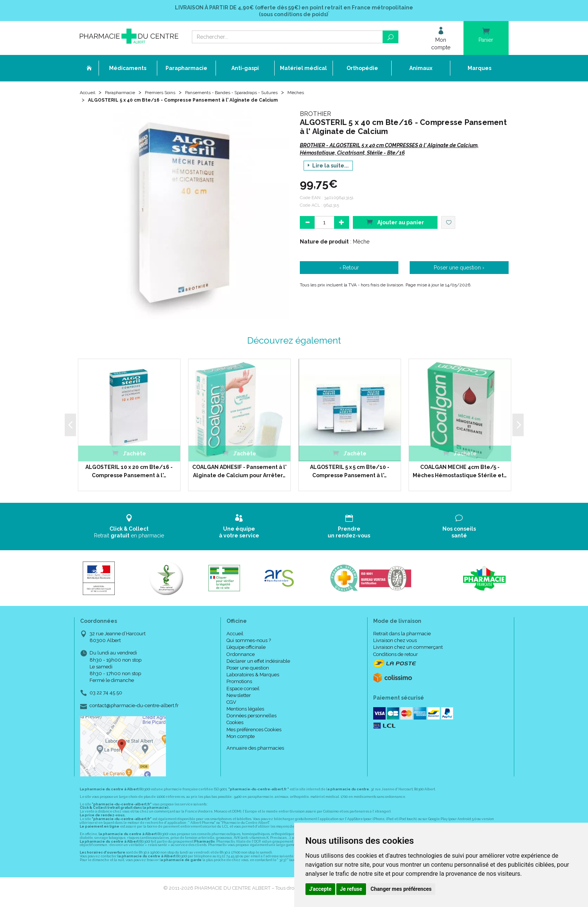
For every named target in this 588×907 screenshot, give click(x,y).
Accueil (89, 95)
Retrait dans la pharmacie (402, 636)
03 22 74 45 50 (106, 695)
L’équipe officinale (246, 650)
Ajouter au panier (395, 224)
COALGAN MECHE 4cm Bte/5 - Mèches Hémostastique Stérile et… (460, 473)
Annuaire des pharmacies (255, 751)
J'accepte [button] (321, 889)
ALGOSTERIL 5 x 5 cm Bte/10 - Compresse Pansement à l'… (350, 473)
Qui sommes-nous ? (249, 643)
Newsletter (239, 698)
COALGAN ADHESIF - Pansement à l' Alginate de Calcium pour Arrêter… (239, 473)
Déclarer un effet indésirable (258, 663)
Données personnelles (251, 718)
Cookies (235, 725)
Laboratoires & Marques (253, 677)
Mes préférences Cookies (254, 732)
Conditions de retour (396, 657)
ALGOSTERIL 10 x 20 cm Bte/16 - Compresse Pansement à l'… (129, 473)
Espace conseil (243, 691)
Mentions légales (245, 711)
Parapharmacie (125, 95)
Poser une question (248, 670)
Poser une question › (459, 270)
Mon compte (241, 739)
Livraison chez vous (395, 643)
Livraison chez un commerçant (408, 650)
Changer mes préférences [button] (401, 889)
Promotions (239, 684)
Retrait (129, 529)
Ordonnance (241, 657)
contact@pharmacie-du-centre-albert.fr (134, 708)
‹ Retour (349, 270)
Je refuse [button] (351, 889)
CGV (231, 705)
